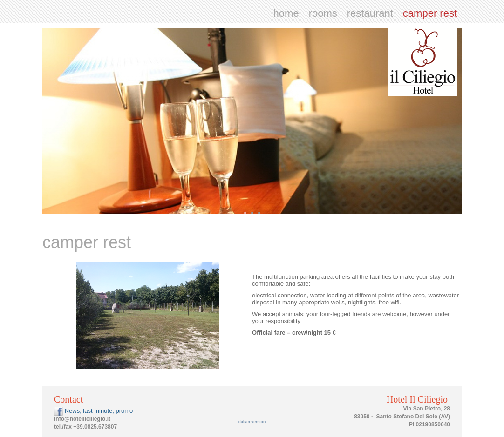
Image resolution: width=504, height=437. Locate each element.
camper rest (430, 13)
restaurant (370, 13)
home (286, 13)
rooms (323, 13)
